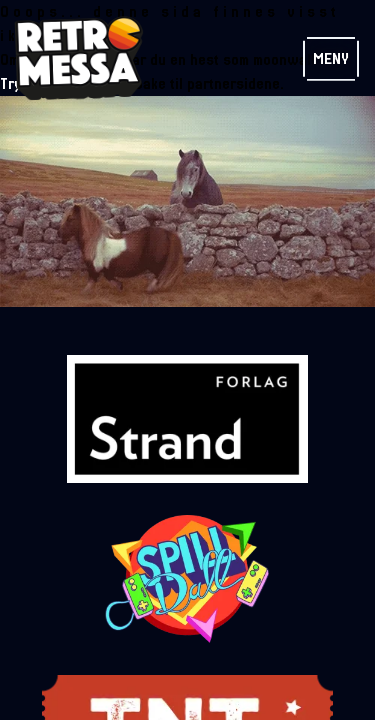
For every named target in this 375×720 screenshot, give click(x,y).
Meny (331, 59)
